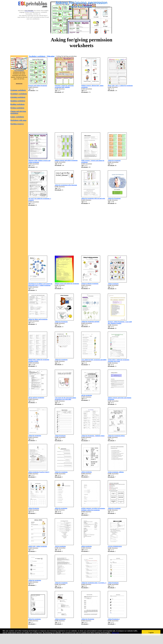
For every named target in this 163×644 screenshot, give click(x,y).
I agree (151, 633)
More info (116, 633)
